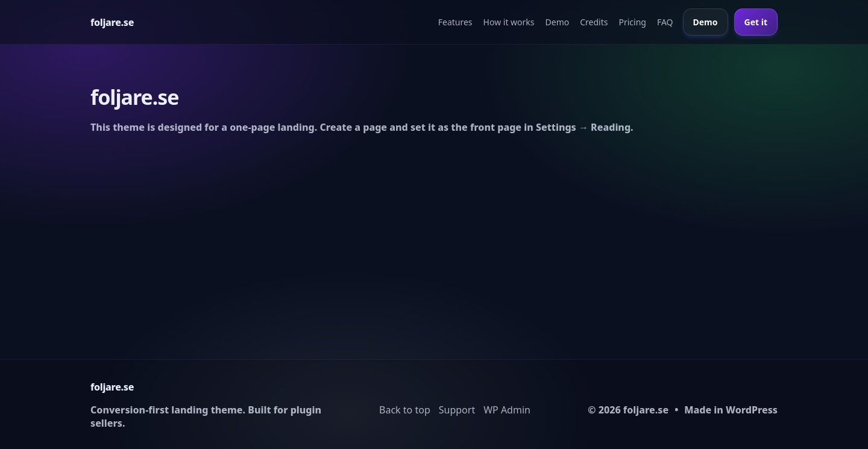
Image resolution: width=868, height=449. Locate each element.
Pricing (632, 22)
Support (457, 410)
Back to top (405, 410)
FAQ (665, 22)
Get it (756, 22)
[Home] (112, 22)
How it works (509, 22)
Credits (594, 22)
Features (455, 22)
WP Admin (507, 410)
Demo (558, 22)
